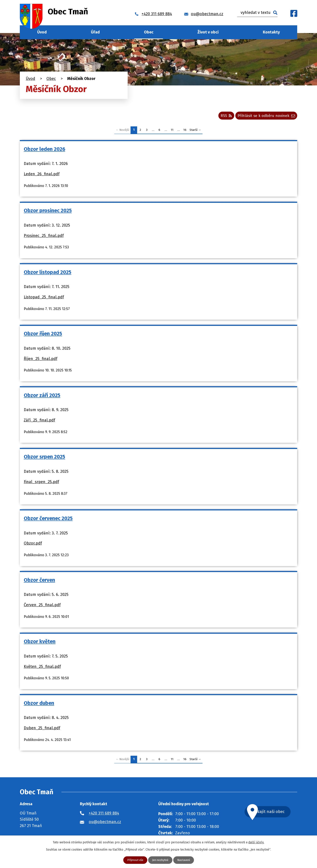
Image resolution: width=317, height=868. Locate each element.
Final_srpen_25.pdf (41, 483)
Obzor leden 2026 (44, 150)
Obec (149, 32)
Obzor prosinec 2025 (48, 212)
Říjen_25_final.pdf (41, 360)
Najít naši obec (276, 814)
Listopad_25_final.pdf (44, 298)
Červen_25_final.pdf (42, 606)
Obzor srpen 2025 (44, 458)
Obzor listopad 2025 (48, 273)
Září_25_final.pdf (39, 421)
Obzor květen (40, 643)
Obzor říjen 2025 (43, 335)
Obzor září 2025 (42, 397)
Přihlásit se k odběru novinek (265, 117)
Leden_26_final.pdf (42, 175)
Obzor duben (39, 704)
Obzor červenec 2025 (48, 520)
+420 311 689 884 (104, 814)
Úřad (95, 32)
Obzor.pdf (33, 545)
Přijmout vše (134, 860)
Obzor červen (39, 581)
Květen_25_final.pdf (42, 668)
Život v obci (208, 32)
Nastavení (185, 860)
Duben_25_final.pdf (42, 729)
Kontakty (271, 32)
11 (172, 131)
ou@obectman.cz (105, 823)
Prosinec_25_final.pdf (44, 237)
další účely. (256, 842)
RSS (222, 117)
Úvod (42, 32)
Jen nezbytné (160, 860)
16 (185, 131)
